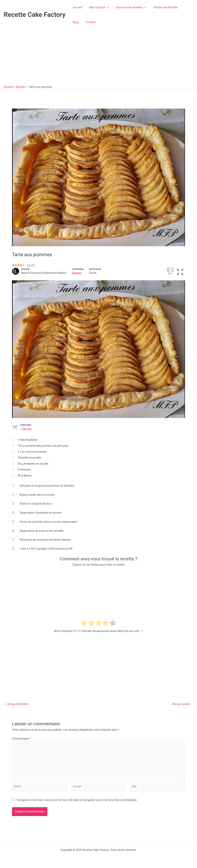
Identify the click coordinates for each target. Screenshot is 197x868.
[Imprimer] (170, 270)
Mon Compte (96, 7)
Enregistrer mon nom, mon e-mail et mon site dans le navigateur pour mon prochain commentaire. (77, 802)
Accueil (77, 7)
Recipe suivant (182, 704)
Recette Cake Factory (35, 15)
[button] (104, 7)
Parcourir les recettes (127, 7)
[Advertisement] (98, 57)
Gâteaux (77, 273)
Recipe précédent (16, 704)
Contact (77, 22)
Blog (180, 7)
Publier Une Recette (159, 7)
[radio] (84, 624)
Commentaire (21, 738)
